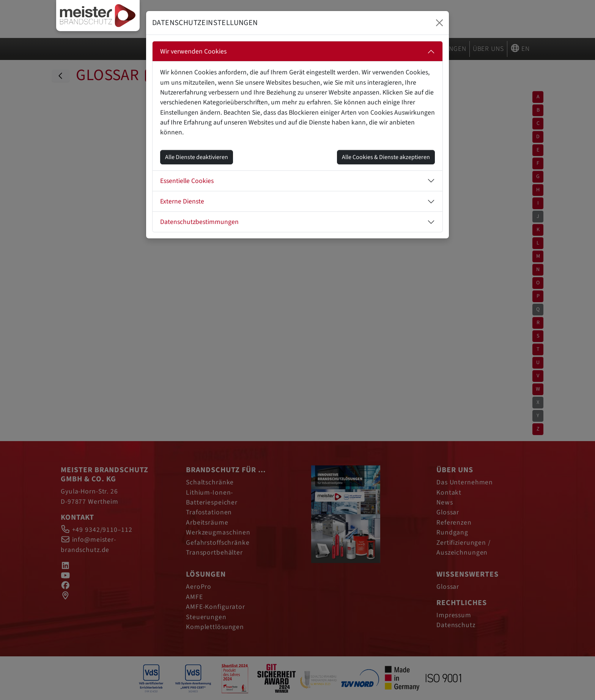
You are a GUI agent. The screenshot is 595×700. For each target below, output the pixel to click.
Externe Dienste (182, 201)
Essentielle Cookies (187, 181)
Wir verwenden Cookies (193, 51)
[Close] (439, 23)
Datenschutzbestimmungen (199, 222)
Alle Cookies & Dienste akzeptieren (386, 157)
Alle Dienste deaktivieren (197, 157)
